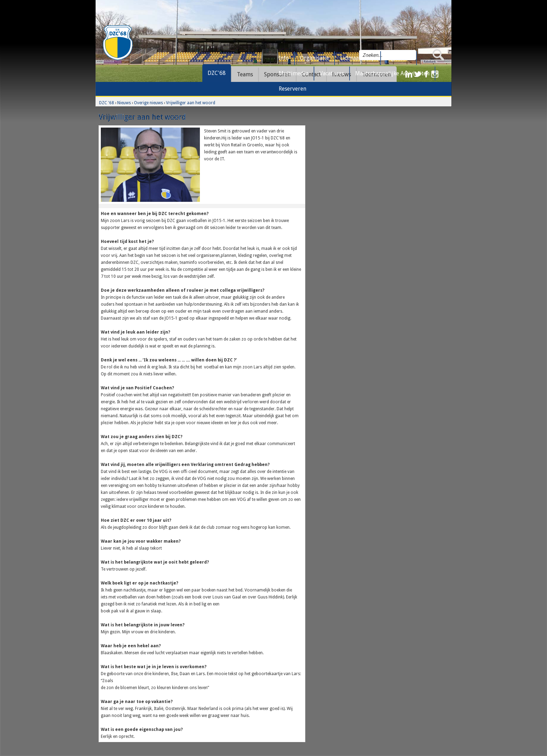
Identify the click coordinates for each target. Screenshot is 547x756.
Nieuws (124, 103)
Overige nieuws (148, 103)
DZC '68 (107, 103)
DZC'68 (217, 73)
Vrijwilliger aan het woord (191, 103)
